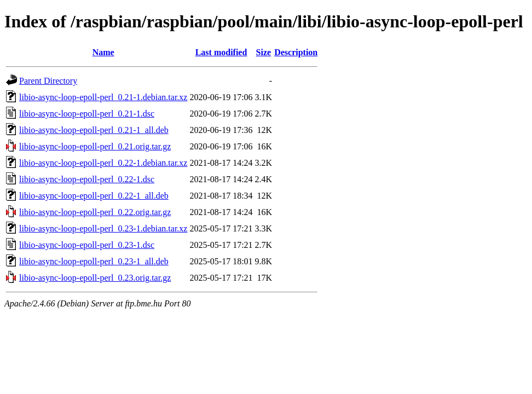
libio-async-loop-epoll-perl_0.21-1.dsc (87, 114)
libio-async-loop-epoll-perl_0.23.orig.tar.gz (95, 278)
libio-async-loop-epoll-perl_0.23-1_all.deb (94, 261)
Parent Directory (48, 81)
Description (296, 52)
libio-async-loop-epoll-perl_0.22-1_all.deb (94, 196)
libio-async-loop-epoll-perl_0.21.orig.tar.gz (95, 146)
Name (103, 52)
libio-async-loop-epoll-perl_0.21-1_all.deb (94, 130)
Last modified (221, 52)
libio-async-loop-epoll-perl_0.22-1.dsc (87, 179)
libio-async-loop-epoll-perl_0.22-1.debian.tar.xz (103, 163)
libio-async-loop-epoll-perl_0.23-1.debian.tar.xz (103, 228)
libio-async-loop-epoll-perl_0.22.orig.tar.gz (95, 212)
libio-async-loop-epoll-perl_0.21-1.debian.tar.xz (103, 97)
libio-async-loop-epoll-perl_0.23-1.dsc (87, 245)
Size (264, 52)
